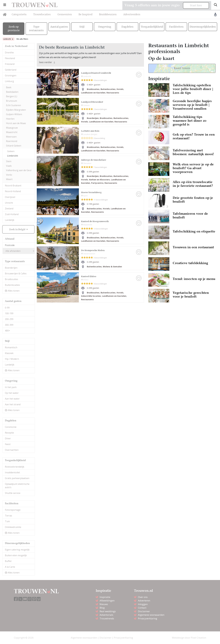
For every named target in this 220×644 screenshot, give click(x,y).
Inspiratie (105, 597)
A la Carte (10, 567)
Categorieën (19, 14)
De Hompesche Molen (93, 250)
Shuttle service (13, 493)
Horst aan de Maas (16, 123)
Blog (102, 608)
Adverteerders (132, 14)
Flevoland (10, 58)
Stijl (82, 27)
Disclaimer (144, 611)
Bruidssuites (12, 279)
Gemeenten (65, 14)
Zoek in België (18, 229)
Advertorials (106, 615)
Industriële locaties (91, 296)
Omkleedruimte (13, 527)
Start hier (196, 5)
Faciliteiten (176, 27)
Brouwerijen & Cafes (16, 273)
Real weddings (108, 611)
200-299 (9, 319)
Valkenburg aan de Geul (19, 170)
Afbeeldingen (107, 601)
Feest (8, 444)
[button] (5, 5)
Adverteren (144, 601)
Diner (8, 438)
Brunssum (12, 101)
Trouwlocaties (42, 14)
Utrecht (9, 203)
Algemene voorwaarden (151, 615)
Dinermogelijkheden (203, 27)
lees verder (47, 62)
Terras (8, 516)
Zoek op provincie (14, 29)
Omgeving (105, 27)
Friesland (10, 64)
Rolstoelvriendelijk (15, 467)
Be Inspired (85, 14)
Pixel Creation (198, 638)
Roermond (12, 141)
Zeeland (9, 209)
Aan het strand (13, 404)
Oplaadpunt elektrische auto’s (17, 486)
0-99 (7, 308)
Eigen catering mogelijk (17, 550)
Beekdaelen (12, 92)
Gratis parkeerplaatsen (17, 478)
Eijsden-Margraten (16, 110)
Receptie (9, 433)
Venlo (9, 175)
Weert (9, 179)
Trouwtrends (107, 618)
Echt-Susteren (13, 105)
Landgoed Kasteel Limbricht (96, 73)
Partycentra (97, 183)
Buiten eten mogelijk (16, 555)
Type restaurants (36, 29)
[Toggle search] (216, 5)
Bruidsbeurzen (108, 14)
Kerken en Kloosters (99, 180)
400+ (8, 331)
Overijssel (10, 197)
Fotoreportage (13, 510)
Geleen (11, 151)
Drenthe (9, 53)
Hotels (120, 89)
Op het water (12, 393)
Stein (9, 161)
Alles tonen (12, 291)
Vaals (9, 166)
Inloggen (143, 604)
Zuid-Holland (12, 214)
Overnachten (12, 450)
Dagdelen (127, 27)
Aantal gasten (59, 27)
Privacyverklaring (148, 618)
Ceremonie (11, 427)
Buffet (8, 561)
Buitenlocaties (12, 285)
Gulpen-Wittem (14, 114)
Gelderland (11, 70)
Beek (9, 87)
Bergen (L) (12, 96)
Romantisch (11, 347)
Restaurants (113, 93)
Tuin (7, 521)
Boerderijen (11, 268)
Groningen (11, 75)
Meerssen (11, 137)
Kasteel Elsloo (89, 276)
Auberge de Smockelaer (94, 160)
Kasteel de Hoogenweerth (95, 221)
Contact (142, 608)
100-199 (9, 313)
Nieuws (104, 604)
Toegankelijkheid (152, 27)
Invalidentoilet (12, 472)
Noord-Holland (13, 191)
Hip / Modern (12, 359)
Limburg (9, 81)
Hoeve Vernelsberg (91, 192)
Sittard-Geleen (14, 146)
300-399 (9, 325)
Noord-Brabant (13, 186)
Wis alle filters (22, 39)
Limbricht (8, 39)
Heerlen (10, 119)
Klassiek (9, 353)
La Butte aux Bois (90, 131)
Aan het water (12, 399)
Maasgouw (12, 128)
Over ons (143, 597)
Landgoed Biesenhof (92, 102)
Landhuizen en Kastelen (93, 93)
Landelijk (10, 220)
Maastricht (12, 132)
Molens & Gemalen (112, 267)
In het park (11, 387)
